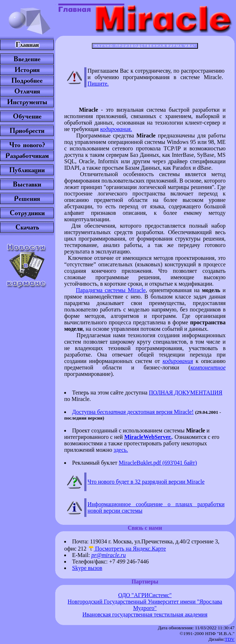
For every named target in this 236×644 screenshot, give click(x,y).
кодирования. (116, 129)
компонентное (208, 367)
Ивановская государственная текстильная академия (145, 614)
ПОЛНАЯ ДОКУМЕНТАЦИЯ (186, 393)
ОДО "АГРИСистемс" (145, 595)
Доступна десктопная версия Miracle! (133, 412)
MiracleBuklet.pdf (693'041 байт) (158, 463)
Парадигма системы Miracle (111, 290)
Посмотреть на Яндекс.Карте (127, 549)
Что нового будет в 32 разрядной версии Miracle (146, 482)
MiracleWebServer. (148, 437)
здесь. (121, 450)
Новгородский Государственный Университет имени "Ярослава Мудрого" (145, 605)
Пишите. (98, 84)
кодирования (178, 361)
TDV (230, 639)
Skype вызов (87, 568)
